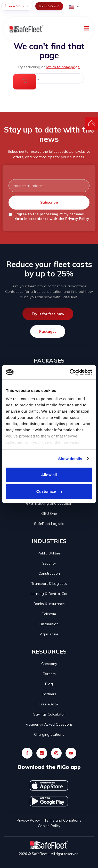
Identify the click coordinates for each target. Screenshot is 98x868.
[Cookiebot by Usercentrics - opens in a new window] (70, 372)
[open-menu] (86, 29)
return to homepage (63, 67)
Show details (70, 459)
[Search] (25, 82)
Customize (49, 491)
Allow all (49, 475)
